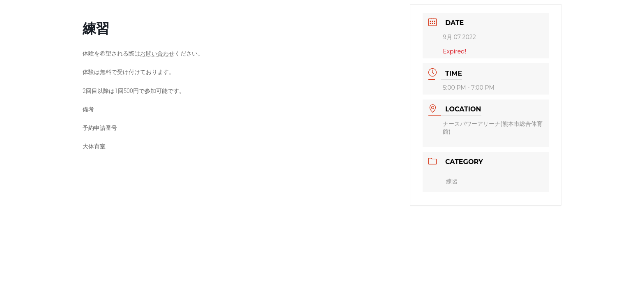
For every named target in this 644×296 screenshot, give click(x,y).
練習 (452, 181)
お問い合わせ (157, 53)
